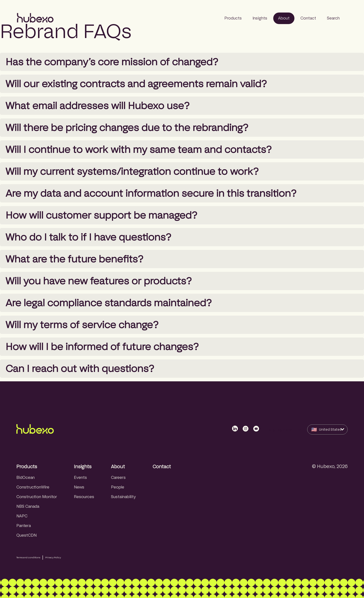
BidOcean (26, 478)
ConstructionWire (33, 487)
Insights (83, 467)
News (79, 487)
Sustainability (123, 497)
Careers (118, 478)
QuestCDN (26, 535)
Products (27, 467)
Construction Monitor (37, 497)
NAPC (22, 516)
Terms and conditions (28, 557)
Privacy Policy (53, 557)
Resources (84, 497)
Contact (162, 467)
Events (80, 478)
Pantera (24, 526)
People (118, 487)
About (118, 467)
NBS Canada (28, 506)
